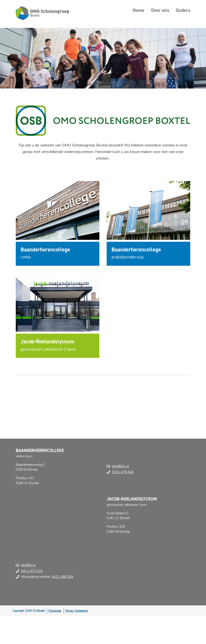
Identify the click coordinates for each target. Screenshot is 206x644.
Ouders (183, 10)
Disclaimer (55, 611)
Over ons (160, 10)
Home (139, 10)
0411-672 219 (32, 571)
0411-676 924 (123, 472)
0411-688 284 (62, 577)
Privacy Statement (76, 611)
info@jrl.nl (28, 565)
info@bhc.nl (120, 466)
